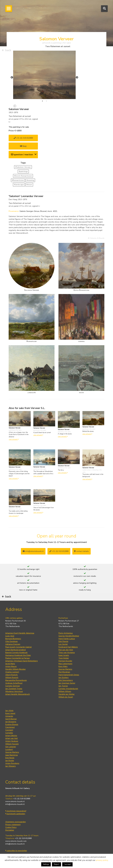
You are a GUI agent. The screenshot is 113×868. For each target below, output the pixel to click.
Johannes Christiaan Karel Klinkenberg (21, 661)
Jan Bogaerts (11, 722)
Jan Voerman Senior (67, 683)
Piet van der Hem (66, 650)
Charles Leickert (12, 672)
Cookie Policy (11, 827)
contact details (81, 551)
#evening (30, 180)
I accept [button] (67, 864)
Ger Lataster (11, 747)
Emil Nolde (10, 758)
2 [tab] (46, 101)
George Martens (65, 669)
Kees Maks (63, 666)
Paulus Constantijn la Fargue (17, 658)
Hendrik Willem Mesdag (15, 669)
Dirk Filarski (63, 641)
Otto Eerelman (11, 641)
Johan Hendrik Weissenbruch (18, 694)
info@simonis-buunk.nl (15, 804)
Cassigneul (10, 727)
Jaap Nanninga (11, 755)
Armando (9, 716)
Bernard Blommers (13, 639)
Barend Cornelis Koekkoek (16, 653)
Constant (9, 730)
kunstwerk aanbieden (15, 814)
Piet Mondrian (64, 672)
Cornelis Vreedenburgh (68, 689)
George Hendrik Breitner (69, 636)
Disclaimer (10, 830)
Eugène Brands (12, 724)
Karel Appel (10, 713)
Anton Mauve (11, 666)
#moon (29, 185)
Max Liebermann (65, 664)
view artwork (14, 439)
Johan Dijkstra (11, 736)
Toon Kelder (64, 658)
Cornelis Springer (13, 686)
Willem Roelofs (12, 678)
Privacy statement (13, 825)
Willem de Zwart (66, 697)
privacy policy (102, 860)
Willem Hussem (12, 744)
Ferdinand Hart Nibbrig (68, 647)
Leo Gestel (63, 644)
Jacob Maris (10, 664)
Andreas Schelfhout (14, 683)
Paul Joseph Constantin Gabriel (18, 647)
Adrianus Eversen (13, 644)
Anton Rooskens (12, 763)
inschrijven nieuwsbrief (16, 811)
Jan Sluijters (64, 678)
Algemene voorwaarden (16, 822)
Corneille (9, 733)
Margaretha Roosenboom (16, 680)
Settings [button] (46, 864)
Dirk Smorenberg (66, 680)
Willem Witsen (65, 691)
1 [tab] (42, 101)
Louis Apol (10, 636)
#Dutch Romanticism (23, 176)
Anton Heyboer (12, 741)
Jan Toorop (63, 686)
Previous (12, 77)
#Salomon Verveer (23, 167)
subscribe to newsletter (16, 851)
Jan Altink (9, 711)
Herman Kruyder (65, 661)
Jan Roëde (10, 761)
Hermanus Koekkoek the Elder (18, 655)
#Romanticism (18, 180)
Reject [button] (56, 864)
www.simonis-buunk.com (16, 841)
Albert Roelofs (11, 675)
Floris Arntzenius (66, 633)
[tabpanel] (44, 75)
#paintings (23, 171)
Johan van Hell (11, 738)
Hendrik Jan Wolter (67, 694)
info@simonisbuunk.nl (33, 551)
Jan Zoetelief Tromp (14, 689)
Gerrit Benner (11, 719)
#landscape (19, 185)
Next (77, 77)
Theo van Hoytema (67, 653)
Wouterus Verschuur (14, 691)
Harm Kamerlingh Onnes (69, 675)
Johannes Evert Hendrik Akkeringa (20, 633)
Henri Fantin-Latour (67, 639)
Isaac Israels (64, 655)
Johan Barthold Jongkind (15, 650)
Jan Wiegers (11, 766)
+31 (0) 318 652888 (23, 138)
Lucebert (9, 749)
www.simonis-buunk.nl (15, 801)
